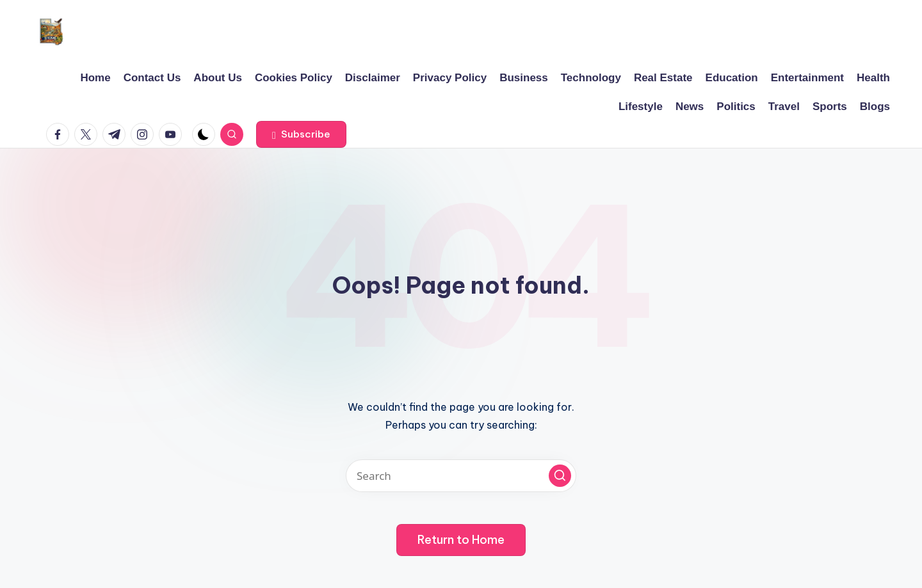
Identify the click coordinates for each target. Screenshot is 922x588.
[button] (301, 134)
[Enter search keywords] (461, 476)
